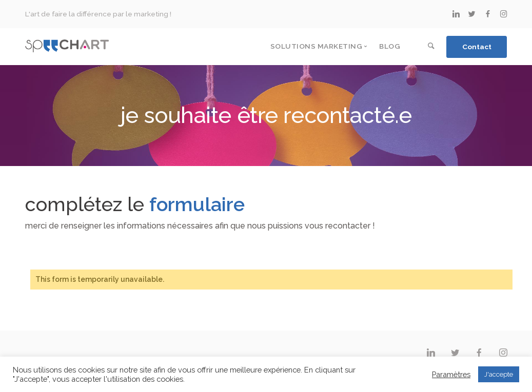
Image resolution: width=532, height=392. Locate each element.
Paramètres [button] (451, 374)
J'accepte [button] (499, 374)
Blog (390, 46)
